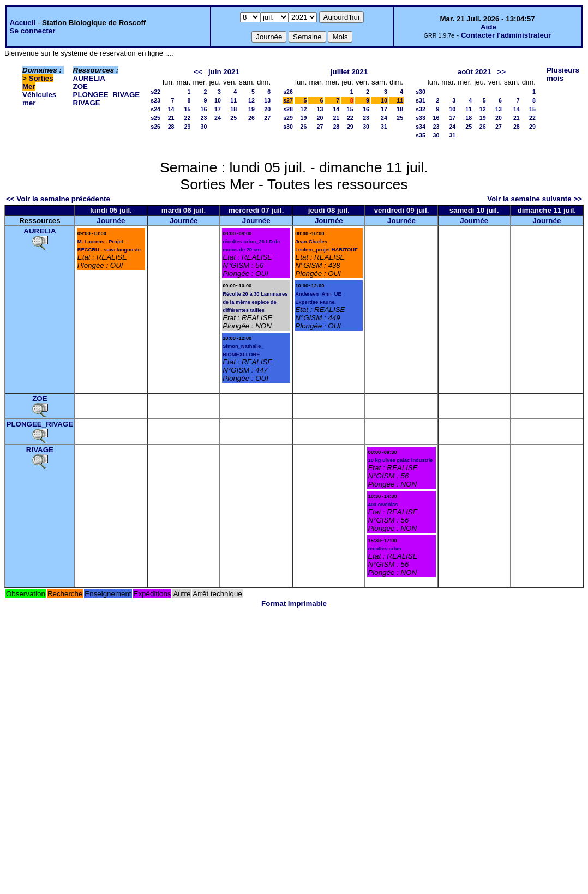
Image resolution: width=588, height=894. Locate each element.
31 (384, 127)
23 (204, 118)
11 (233, 100)
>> (501, 72)
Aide (488, 27)
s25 (155, 118)
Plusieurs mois (563, 74)
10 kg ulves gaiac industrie (400, 460)
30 (204, 127)
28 (171, 127)
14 (171, 109)
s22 (155, 92)
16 (204, 109)
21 (171, 118)
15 (188, 109)
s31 (421, 100)
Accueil (23, 23)
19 (251, 109)
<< (198, 72)
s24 (155, 109)
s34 (421, 127)
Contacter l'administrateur (506, 35)
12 (251, 100)
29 (188, 127)
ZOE (80, 86)
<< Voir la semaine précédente (58, 199)
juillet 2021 (349, 72)
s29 (288, 118)
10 (218, 100)
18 (233, 109)
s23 (155, 100)
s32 (421, 109)
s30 (288, 127)
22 (188, 118)
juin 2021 (224, 72)
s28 (288, 109)
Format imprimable (294, 604)
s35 (421, 135)
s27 (288, 100)
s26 (155, 127)
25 (233, 118)
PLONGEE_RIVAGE (107, 95)
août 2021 (475, 72)
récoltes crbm (384, 549)
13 (267, 100)
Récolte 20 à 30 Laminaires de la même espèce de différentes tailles (255, 302)
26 (251, 118)
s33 (421, 118)
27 (267, 118)
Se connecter (33, 31)
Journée (111, 221)
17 (218, 109)
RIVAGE (87, 103)
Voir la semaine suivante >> (535, 199)
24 (218, 118)
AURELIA (89, 78)
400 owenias (383, 505)
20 (267, 109)
